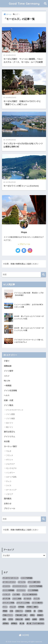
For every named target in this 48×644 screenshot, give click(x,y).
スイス (9, 485)
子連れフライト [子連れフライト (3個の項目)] (8, 615)
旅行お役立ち (9, 432)
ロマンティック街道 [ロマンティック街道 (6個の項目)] (23, 603)
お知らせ (8, 504)
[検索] (43, 275)
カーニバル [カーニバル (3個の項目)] (22, 582)
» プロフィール (24, 244)
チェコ (9, 481)
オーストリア (11, 490)
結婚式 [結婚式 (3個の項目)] (28, 619)
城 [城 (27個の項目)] (35, 611)
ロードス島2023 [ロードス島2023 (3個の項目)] (37, 603)
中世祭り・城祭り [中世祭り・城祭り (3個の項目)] (32, 607)
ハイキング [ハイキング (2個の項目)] (6, 594)
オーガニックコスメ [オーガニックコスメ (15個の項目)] (9, 582)
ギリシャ (10, 460)
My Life (7, 381)
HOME (24, 635)
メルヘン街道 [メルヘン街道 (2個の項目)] (17, 599)
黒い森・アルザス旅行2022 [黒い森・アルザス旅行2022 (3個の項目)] (35, 623)
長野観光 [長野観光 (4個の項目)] (6, 623)
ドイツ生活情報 (10, 391)
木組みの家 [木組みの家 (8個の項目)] (19, 619)
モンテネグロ (11, 468)
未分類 (7, 441)
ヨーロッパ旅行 (10, 446)
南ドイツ (10, 427)
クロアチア (10, 464)
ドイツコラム (9, 437)
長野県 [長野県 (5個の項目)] (42, 619)
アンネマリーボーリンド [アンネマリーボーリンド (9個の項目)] (11, 578)
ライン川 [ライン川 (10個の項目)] (37, 599)
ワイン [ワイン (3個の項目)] (5, 607)
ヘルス (7, 395)
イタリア (10, 494)
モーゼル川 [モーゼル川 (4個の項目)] (27, 599)
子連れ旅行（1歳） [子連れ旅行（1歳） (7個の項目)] (21, 615)
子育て (7, 361)
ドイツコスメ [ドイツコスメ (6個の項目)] (21, 590)
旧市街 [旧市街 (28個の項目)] (11, 619)
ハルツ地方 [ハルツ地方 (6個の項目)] (16, 594)
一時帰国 (8, 386)
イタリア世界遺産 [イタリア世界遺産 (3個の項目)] (27, 578)
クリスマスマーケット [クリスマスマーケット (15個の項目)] (20, 586)
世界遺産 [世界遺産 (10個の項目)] (21, 607)
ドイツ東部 (10, 418)
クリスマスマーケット (15, 410)
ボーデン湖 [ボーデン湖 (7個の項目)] (6, 599)
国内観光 (8, 499)
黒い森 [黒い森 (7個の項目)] (22, 623)
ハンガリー (10, 473)
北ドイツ (10, 423)
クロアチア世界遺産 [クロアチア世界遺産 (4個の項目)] (36, 586)
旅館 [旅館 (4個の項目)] (4, 619)
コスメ (7, 376)
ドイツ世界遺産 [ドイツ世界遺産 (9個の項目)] (33, 590)
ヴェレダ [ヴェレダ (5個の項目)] (13, 607)
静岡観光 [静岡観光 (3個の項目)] (14, 623)
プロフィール (9, 508)
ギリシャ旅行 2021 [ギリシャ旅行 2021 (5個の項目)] (34, 582)
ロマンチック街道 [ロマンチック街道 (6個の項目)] (8, 603)
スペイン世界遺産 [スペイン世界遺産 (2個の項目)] (8, 590)
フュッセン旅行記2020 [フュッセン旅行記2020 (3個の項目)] (30, 594)
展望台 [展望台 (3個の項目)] (32, 615)
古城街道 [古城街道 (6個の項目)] (28, 611)
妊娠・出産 (9, 400)
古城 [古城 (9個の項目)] (11, 611)
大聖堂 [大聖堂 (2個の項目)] (40, 611)
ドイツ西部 (10, 414)
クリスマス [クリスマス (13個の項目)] (6, 586)
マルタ (9, 451)
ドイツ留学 (9, 371)
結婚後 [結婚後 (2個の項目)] (35, 619)
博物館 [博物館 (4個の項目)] (5, 611)
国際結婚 (8, 366)
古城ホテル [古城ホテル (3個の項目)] (19, 611)
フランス (10, 455)
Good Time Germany (26, 4)
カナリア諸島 (11, 477)
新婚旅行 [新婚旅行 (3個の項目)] (40, 615)
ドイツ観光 (9, 405)
